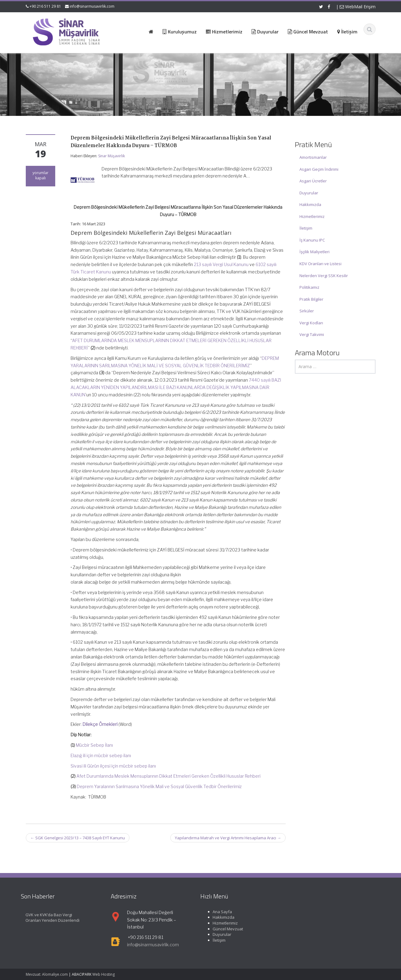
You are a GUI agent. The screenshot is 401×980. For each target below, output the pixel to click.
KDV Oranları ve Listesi (320, 264)
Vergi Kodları (311, 323)
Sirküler (307, 311)
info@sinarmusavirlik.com (92, 6)
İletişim (306, 228)
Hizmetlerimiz (312, 216)
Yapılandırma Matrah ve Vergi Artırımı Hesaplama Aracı (228, 838)
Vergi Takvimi (312, 334)
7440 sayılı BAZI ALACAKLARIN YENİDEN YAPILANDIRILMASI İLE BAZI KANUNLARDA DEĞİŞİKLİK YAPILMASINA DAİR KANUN (176, 387)
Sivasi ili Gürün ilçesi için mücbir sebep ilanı (113, 766)
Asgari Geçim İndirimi (319, 169)
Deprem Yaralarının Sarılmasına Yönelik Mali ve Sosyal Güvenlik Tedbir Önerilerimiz (159, 786)
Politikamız (309, 287)
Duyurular (309, 193)
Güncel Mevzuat (222, 929)
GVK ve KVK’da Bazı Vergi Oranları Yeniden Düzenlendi (47, 918)
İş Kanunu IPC (312, 240)
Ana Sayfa (217, 912)
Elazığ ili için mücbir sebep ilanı (101, 755)
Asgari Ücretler (313, 181)
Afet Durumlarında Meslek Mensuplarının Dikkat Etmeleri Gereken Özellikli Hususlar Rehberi (168, 776)
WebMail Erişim (358, 7)
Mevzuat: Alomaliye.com (47, 974)
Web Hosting (104, 974)
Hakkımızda (310, 204)
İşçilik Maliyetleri (314, 252)
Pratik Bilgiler (311, 299)
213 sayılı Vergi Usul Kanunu (221, 264)
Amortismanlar (313, 157)
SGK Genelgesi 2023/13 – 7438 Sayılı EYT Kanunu (78, 838)
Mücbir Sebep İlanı (94, 745)
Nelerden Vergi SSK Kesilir (324, 276)
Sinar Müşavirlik (112, 156)
